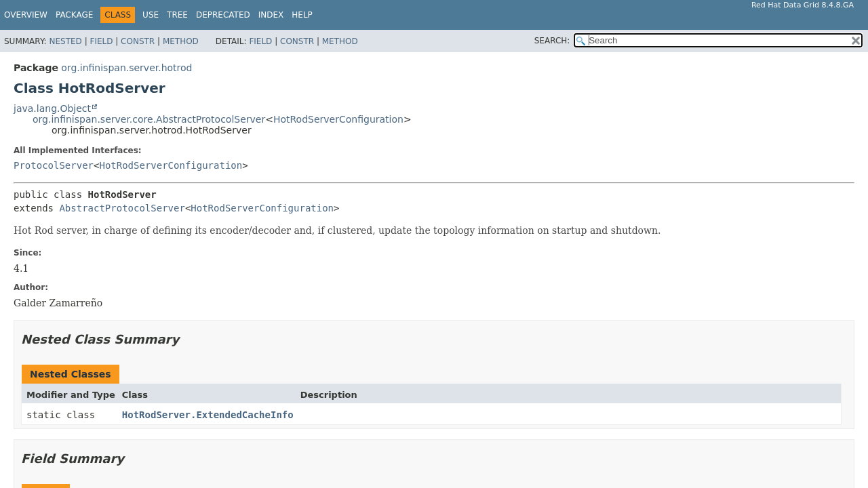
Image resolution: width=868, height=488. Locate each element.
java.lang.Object (52, 108)
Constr (138, 41)
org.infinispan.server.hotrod (126, 68)
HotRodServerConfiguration (338, 119)
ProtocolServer (54, 165)
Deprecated (223, 15)
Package (74, 15)
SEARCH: (552, 41)
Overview (26, 15)
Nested (65, 41)
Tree (177, 15)
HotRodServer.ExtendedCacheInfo (208, 415)
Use (151, 15)
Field (101, 41)
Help (302, 15)
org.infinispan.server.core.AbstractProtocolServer (149, 119)
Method (181, 41)
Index (271, 15)
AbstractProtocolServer (122, 208)
